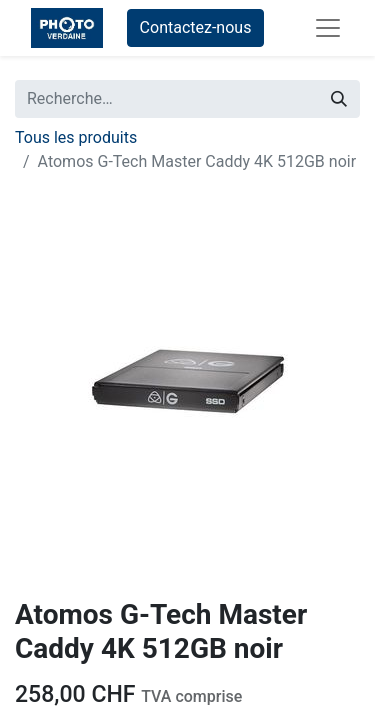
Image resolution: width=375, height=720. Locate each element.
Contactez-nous (196, 27)
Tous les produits (76, 137)
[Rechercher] (339, 99)
